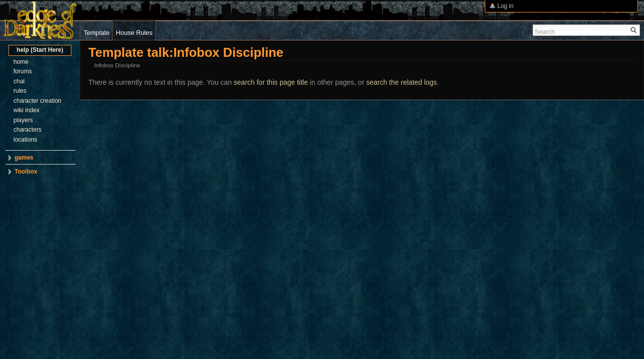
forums (23, 71)
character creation (37, 101)
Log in (505, 6)
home (21, 62)
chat (19, 81)
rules (20, 91)
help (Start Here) (40, 50)
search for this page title (271, 82)
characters (27, 130)
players (23, 120)
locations (25, 140)
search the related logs (401, 82)
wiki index (26, 110)
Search (545, 32)
